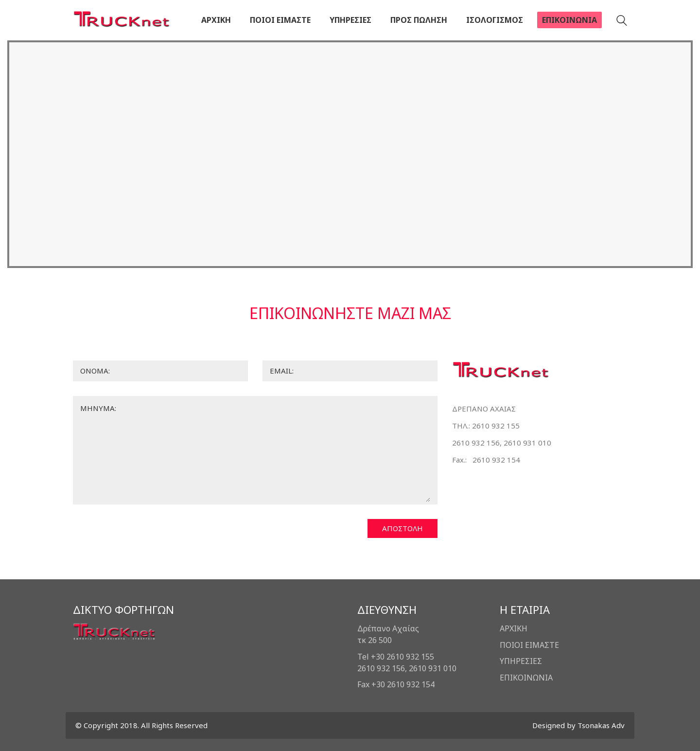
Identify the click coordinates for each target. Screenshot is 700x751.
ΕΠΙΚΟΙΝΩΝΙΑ (526, 678)
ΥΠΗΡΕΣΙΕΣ (521, 661)
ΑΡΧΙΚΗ (514, 628)
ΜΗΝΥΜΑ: (98, 408)
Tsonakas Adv (601, 725)
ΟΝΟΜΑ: (95, 371)
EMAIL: (282, 371)
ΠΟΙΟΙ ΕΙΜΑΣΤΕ (529, 645)
